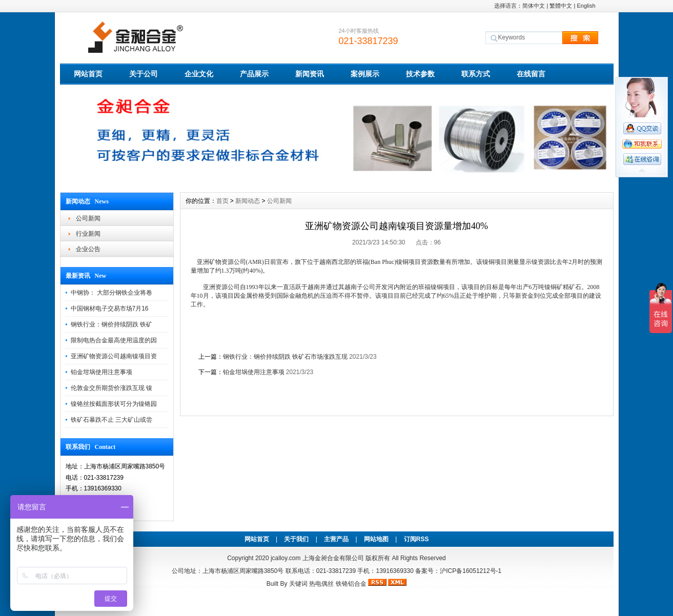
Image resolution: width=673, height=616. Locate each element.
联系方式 (476, 74)
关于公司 (144, 74)
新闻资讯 (310, 74)
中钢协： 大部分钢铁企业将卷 (111, 293)
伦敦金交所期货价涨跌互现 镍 (111, 388)
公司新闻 (88, 218)
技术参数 (420, 74)
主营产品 (336, 539)
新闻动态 (248, 201)
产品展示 (254, 74)
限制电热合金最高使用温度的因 (114, 340)
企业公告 (88, 249)
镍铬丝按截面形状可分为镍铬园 (114, 404)
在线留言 (531, 74)
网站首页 (88, 74)
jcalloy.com (285, 558)
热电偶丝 (321, 584)
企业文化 (199, 74)
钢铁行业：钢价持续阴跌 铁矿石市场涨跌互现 (285, 357)
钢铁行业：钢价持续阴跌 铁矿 (111, 324)
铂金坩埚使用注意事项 (101, 372)
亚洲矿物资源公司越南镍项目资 (114, 356)
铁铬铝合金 (351, 584)
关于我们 (296, 539)
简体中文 (534, 6)
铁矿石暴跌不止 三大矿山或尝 (111, 420)
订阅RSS (416, 539)
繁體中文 (561, 6)
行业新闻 (88, 234)
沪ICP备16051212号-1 (471, 571)
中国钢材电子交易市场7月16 (110, 309)
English (586, 6)
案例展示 (365, 74)
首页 (222, 201)
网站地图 (376, 539)
